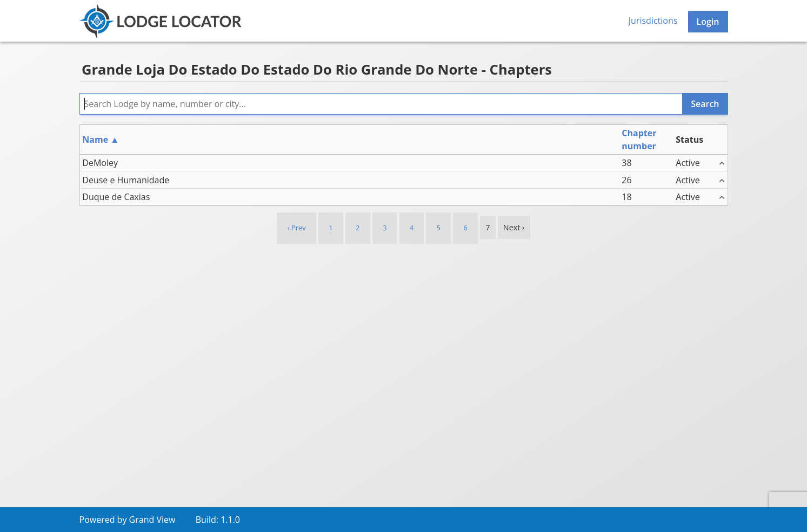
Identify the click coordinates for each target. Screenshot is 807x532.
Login (708, 22)
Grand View (152, 520)
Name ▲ (101, 139)
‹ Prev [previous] (297, 228)
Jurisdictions (653, 21)
